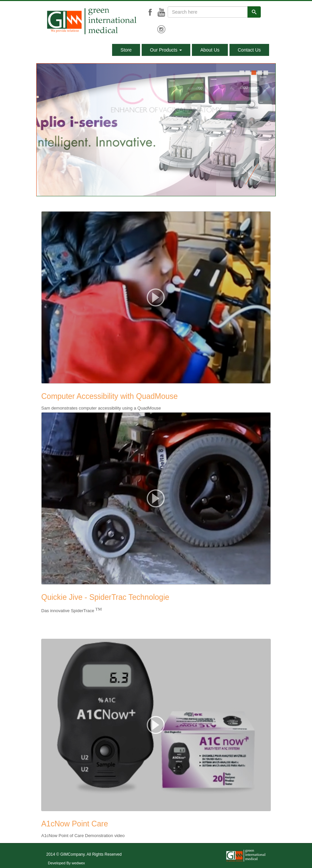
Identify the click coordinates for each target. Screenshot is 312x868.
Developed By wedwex (66, 863)
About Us (210, 50)
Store (126, 50)
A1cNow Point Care (75, 824)
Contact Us (249, 50)
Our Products (166, 50)
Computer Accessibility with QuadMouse (109, 396)
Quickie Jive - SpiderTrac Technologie (105, 597)
